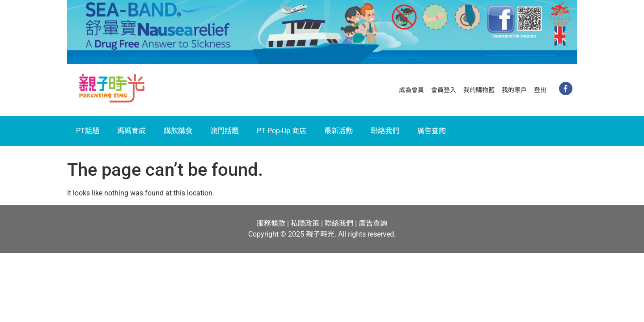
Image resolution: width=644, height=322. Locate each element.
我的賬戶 (514, 90)
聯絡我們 (385, 131)
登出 (540, 90)
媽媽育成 (131, 131)
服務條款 (271, 223)
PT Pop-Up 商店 (282, 131)
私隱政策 (305, 223)
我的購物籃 (479, 90)
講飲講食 (178, 131)
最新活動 (339, 131)
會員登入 (444, 90)
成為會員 (411, 90)
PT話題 (88, 131)
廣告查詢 (432, 131)
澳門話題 (225, 131)
